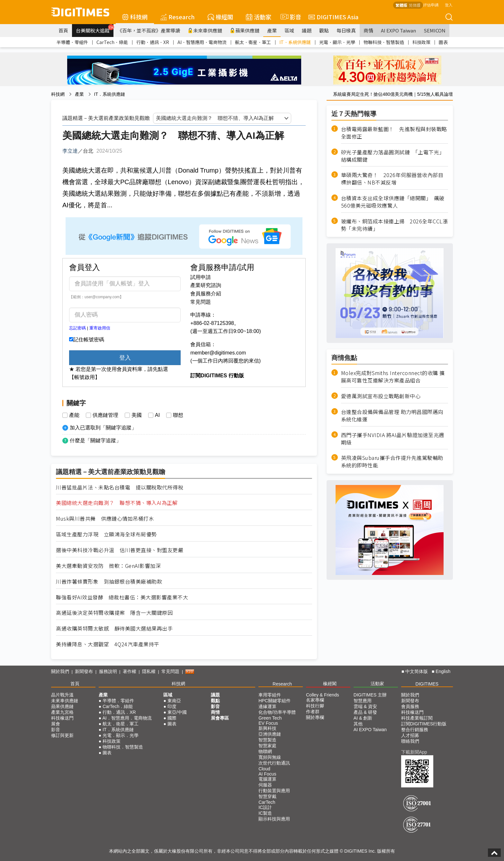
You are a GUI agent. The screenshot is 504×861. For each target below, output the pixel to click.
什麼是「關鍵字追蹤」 (95, 440)
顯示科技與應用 (274, 819)
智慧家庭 (267, 746)
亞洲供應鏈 (270, 734)
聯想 (178, 415)
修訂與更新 (62, 735)
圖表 (443, 42)
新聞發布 (84, 671)
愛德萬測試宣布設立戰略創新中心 (381, 396)
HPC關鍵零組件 (274, 701)
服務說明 (108, 671)
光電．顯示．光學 (337, 42)
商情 (368, 30)
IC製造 (265, 813)
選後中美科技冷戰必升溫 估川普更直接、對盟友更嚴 (120, 550)
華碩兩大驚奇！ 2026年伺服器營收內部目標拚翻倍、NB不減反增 (392, 179)
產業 (272, 30)
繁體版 (401, 5)
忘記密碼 (77, 328)
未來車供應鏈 (205, 30)
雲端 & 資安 (365, 706)
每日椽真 (346, 30)
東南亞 (174, 701)
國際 (172, 718)
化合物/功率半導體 (277, 712)
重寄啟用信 (100, 328)
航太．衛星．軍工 (253, 42)
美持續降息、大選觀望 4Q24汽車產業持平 (108, 644)
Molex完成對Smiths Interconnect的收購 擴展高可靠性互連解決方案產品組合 (393, 377)
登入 (449, 5)
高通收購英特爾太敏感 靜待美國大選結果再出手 (114, 628)
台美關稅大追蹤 (95, 29)
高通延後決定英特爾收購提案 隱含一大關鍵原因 (114, 613)
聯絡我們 (410, 741)
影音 (290, 17)
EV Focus (268, 723)
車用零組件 (270, 695)
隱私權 (149, 671)
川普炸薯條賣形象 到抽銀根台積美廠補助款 (109, 582)
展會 (56, 724)
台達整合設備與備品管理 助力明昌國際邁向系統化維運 (392, 416)
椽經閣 (220, 17)
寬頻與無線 (270, 757)
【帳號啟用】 (85, 377)
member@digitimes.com (218, 353)
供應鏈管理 (105, 415)
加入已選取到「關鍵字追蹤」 (103, 428)
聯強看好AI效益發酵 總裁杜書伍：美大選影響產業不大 (122, 597)
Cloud (264, 769)
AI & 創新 (363, 718)
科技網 (135, 17)
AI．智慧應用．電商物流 (202, 42)
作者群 (313, 712)
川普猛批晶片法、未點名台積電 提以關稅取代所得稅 (120, 487)
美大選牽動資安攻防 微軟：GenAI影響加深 (108, 566)
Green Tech (270, 718)
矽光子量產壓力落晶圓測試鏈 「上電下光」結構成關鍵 (393, 156)
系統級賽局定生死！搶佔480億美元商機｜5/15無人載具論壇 (393, 94)
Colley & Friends (323, 695)
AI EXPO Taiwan (398, 30)
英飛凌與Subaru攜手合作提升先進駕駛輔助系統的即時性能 (392, 462)
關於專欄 (315, 717)
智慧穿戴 (267, 796)
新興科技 (267, 728)
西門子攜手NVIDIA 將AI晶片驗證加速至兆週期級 (393, 439)
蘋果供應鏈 (245, 30)
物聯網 (265, 751)
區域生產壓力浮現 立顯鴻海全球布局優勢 (106, 534)
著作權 (130, 671)
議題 (307, 30)
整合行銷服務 (415, 730)
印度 (172, 706)
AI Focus (267, 774)
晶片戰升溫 (62, 695)
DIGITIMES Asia (333, 17)
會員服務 (410, 706)
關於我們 (60, 671)
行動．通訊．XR (153, 42)
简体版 (415, 5)
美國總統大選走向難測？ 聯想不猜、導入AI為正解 (117, 503)
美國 (137, 415)
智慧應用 (363, 701)
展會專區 (220, 718)
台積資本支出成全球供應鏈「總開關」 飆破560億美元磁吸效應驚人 (393, 202)
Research (178, 17)
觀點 (324, 30)
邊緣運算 (267, 706)
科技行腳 (315, 706)
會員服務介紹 (206, 294)
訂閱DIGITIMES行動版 (424, 724)
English (443, 671)
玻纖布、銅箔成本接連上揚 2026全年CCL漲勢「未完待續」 (395, 225)
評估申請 (431, 5)
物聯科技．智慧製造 (384, 42)
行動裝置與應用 (274, 791)
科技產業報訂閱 (417, 718)
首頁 (63, 30)
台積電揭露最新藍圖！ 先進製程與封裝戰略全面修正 (394, 133)
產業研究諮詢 (206, 285)
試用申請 (201, 277)
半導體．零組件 (72, 42)
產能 (74, 415)
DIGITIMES (427, 684)
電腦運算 (267, 779)
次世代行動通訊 (274, 763)
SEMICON (435, 30)
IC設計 (265, 807)
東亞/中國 (177, 712)
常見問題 (201, 302)
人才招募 (410, 735)
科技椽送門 (62, 718)
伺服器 (265, 785)
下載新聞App (414, 752)
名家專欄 (315, 700)
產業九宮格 (62, 712)
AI (157, 415)
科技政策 (421, 42)
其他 (358, 724)
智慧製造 (267, 740)
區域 (289, 30)
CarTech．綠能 (112, 42)
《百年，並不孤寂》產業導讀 (149, 30)
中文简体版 (417, 671)
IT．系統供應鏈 (295, 42)
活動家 (259, 17)
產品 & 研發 (365, 712)
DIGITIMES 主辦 (370, 695)
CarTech (267, 802)
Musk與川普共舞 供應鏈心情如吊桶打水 (105, 519)
